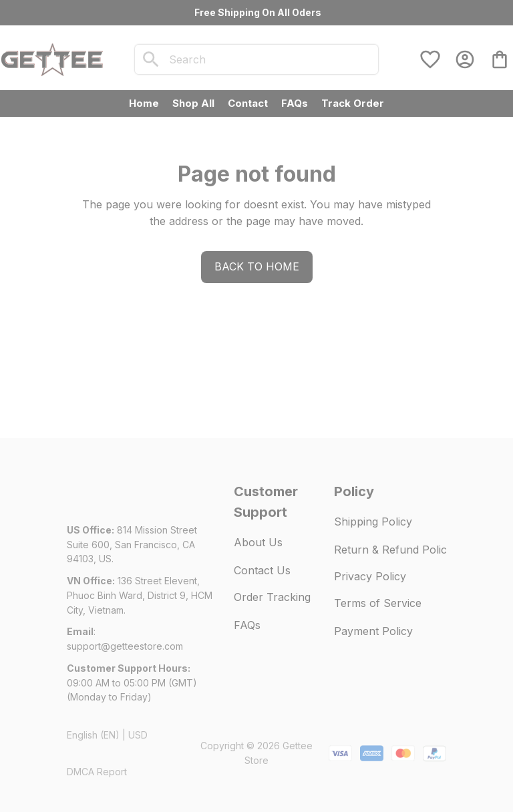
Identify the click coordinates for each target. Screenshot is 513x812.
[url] (125, 646)
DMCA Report (97, 772)
